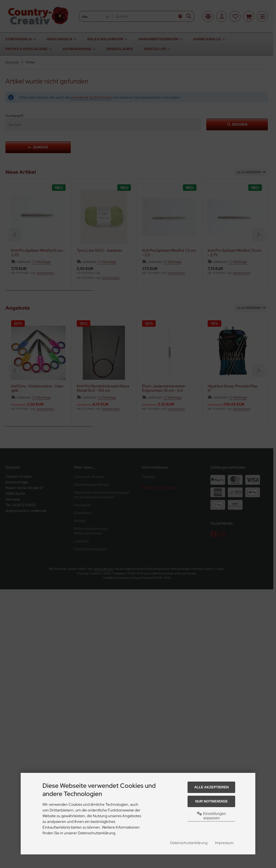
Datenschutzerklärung (189, 843)
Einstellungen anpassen (211, 816)
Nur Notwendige (211, 801)
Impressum (224, 843)
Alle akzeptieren (212, 787)
